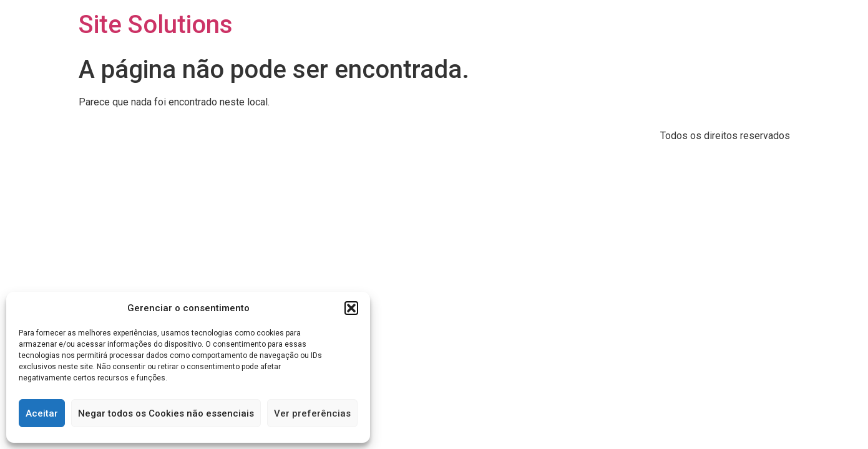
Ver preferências (312, 413)
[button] (351, 308)
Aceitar (42, 413)
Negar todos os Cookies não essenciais (166, 413)
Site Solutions (156, 25)
